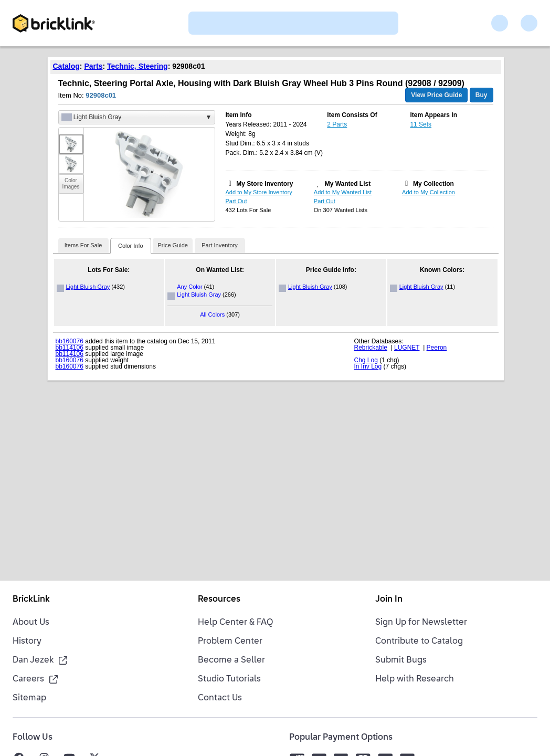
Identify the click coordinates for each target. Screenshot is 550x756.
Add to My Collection (429, 192)
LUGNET (407, 348)
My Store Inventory (265, 184)
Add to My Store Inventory (259, 192)
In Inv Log (368, 366)
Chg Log (366, 360)
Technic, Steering (137, 66)
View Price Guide (436, 95)
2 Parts (337, 124)
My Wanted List (348, 184)
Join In (389, 600)
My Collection (433, 184)
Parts (93, 66)
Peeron (437, 348)
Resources (219, 600)
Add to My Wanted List (343, 192)
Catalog (66, 66)
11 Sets (421, 124)
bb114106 (70, 348)
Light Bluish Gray (88, 287)
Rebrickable (371, 348)
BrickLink (31, 600)
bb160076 (70, 341)
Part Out (236, 201)
